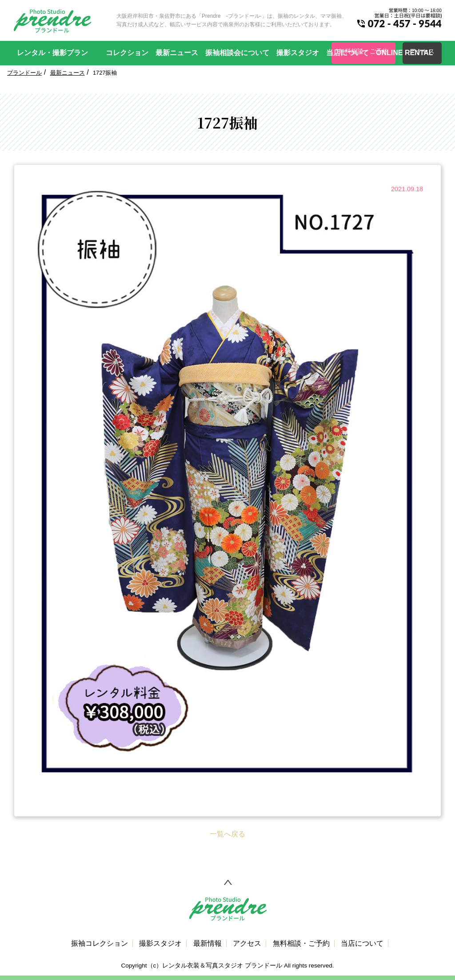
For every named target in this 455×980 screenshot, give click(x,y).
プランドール (24, 73)
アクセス (247, 944)
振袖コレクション (100, 944)
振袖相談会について (237, 53)
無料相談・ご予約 (301, 944)
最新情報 (208, 944)
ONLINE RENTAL (405, 53)
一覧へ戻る (227, 834)
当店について (347, 53)
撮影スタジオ (298, 53)
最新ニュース (177, 53)
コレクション (127, 53)
